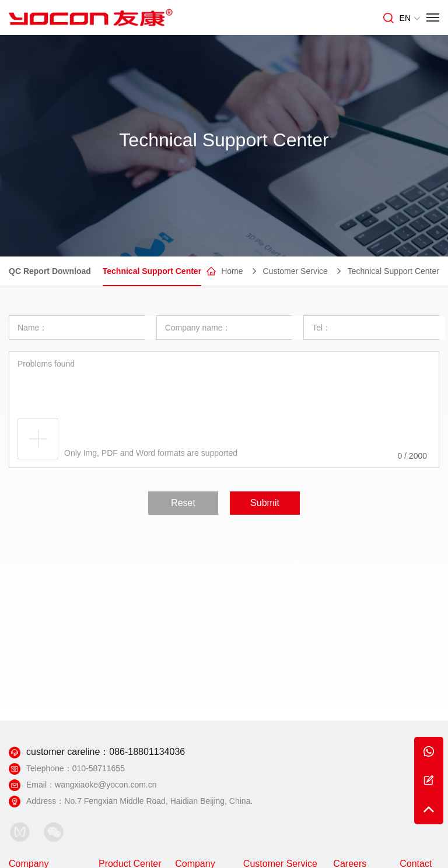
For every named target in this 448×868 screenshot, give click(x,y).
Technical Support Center (152, 272)
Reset (183, 502)
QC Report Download (50, 272)
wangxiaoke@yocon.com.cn (106, 785)
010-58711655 (99, 768)
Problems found (46, 363)
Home (232, 272)
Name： (32, 327)
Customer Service (295, 272)
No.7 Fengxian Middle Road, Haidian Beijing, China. (158, 801)
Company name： (198, 327)
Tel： (321, 327)
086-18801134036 (147, 752)
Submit (265, 502)
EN (410, 18)
